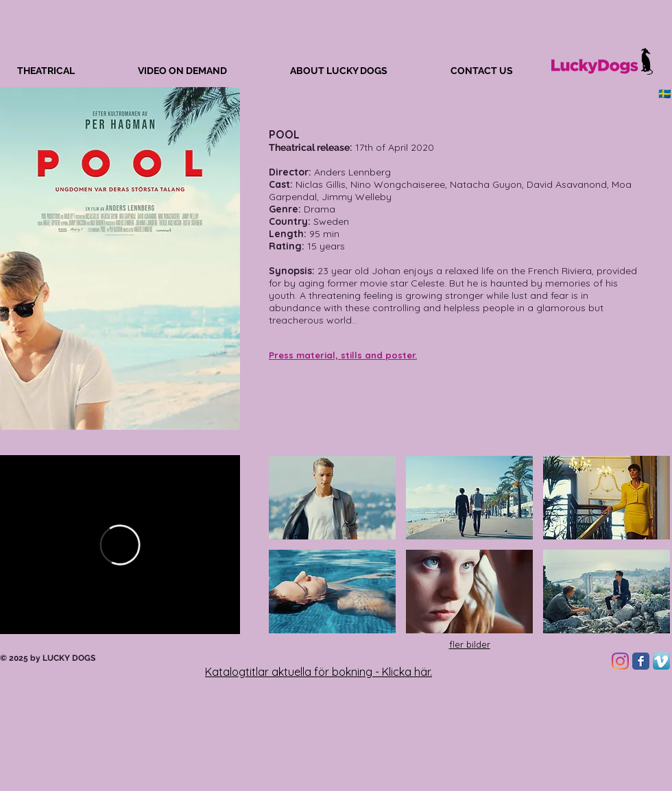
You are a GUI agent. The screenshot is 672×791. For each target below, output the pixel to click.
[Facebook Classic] (641, 661)
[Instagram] (620, 661)
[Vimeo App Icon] (661, 661)
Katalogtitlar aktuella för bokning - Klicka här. (319, 672)
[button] (332, 498)
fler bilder (470, 644)
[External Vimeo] (120, 545)
